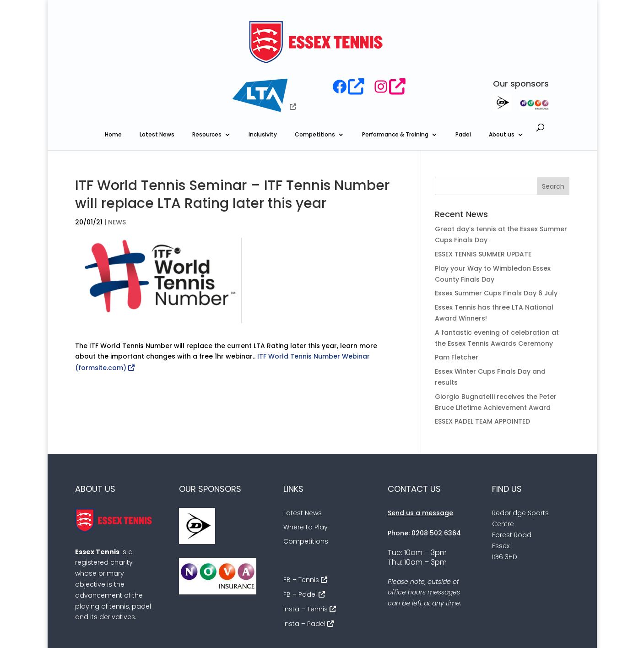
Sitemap (529, 631)
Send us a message (420, 462)
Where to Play (306, 475)
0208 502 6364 (436, 481)
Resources (207, 83)
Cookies (490, 631)
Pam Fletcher (457, 306)
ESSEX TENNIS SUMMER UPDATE (483, 202)
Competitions (315, 83)
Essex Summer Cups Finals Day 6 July (496, 242)
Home (113, 83)
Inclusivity (263, 83)
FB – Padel (300, 543)
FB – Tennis (301, 528)
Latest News (157, 83)
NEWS (117, 170)
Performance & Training (395, 83)
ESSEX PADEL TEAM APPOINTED (482, 370)
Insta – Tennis (306, 557)
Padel (463, 83)
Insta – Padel (304, 572)
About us (502, 83)
